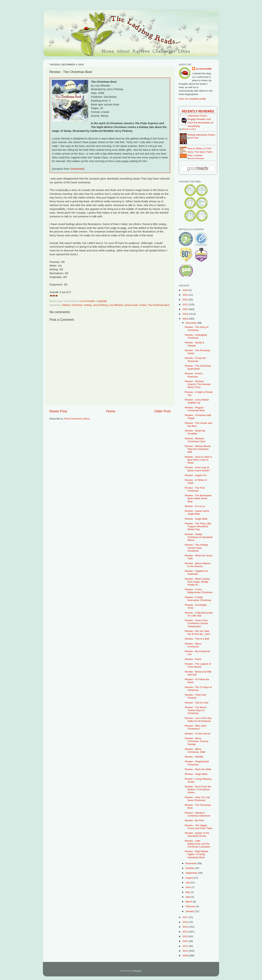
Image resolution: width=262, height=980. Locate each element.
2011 (186, 946)
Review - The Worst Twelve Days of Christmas (196, 710)
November (191, 863)
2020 (186, 309)
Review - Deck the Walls (198, 769)
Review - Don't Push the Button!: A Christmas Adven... (198, 789)
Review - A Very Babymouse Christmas (199, 591)
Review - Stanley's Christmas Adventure (198, 814)
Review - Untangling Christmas (196, 336)
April (188, 897)
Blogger (138, 971)
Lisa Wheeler (116, 305)
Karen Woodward (197, 158)
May (188, 892)
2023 (186, 295)
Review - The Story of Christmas (197, 329)
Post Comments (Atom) (77, 419)
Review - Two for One (197, 703)
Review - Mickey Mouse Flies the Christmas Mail (198, 449)
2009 (186, 956)
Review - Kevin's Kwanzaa (194, 375)
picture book (131, 305)
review (143, 305)
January (190, 911)
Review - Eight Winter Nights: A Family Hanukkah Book (197, 854)
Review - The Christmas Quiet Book (198, 367)
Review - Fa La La (195, 506)
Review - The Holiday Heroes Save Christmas (196, 548)
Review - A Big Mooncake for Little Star (199, 614)
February (191, 906)
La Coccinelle (204, 69)
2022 (186, 300)
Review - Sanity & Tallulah (195, 344)
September (192, 873)
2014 (186, 932)
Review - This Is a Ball (197, 639)
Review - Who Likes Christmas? (196, 727)
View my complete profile (192, 99)
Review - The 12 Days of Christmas (198, 689)
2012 (186, 941)
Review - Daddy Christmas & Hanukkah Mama (199, 537)
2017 (186, 917)
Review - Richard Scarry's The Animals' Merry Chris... (198, 384)
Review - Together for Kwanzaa (196, 572)
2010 (186, 951)
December (191, 323)
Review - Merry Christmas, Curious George (197, 741)
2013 (186, 936)
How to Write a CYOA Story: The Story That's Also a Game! (200, 152)
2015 (186, 927)
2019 (186, 314)
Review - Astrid (193, 659)
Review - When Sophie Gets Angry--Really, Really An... (197, 582)
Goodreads (77, 169)
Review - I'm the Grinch (198, 734)
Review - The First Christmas (195, 489)
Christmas (77, 305)
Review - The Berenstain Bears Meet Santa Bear (198, 498)
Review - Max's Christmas (193, 645)
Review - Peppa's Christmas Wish (195, 409)
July (188, 883)
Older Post (162, 411)
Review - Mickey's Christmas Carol (195, 440)
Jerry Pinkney (100, 305)
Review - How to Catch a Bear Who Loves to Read (198, 460)
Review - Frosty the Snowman (195, 359)
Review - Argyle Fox (196, 475)
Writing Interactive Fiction (201, 135)
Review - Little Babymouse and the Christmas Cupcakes (198, 844)
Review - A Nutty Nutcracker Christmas (198, 599)
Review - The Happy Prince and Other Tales (199, 827)
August (190, 878)
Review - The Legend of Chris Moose (198, 665)
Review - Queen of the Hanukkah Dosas (197, 834)
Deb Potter (194, 138)
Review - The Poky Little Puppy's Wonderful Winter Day (198, 526)
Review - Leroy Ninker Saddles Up (197, 401)
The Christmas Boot (159, 305)
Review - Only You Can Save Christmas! (198, 799)
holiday (88, 305)
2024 (186, 290)
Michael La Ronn (189, 129)
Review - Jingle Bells (196, 519)
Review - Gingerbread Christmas (197, 763)
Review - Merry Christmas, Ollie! (195, 751)
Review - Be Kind (194, 820)
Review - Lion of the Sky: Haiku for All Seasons (198, 720)
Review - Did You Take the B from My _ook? (198, 633)
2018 (186, 319)
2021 (186, 304)
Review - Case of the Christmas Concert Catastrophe (196, 623)
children (66, 305)
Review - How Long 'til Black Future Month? (198, 469)
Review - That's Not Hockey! (195, 696)
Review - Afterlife (194, 757)
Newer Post (58, 411)
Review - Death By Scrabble (195, 432)
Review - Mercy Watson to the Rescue (198, 565)
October (190, 868)
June (188, 887)
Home (111, 411)
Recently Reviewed (198, 111)
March (189, 902)
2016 (186, 922)
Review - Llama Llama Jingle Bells (197, 512)
